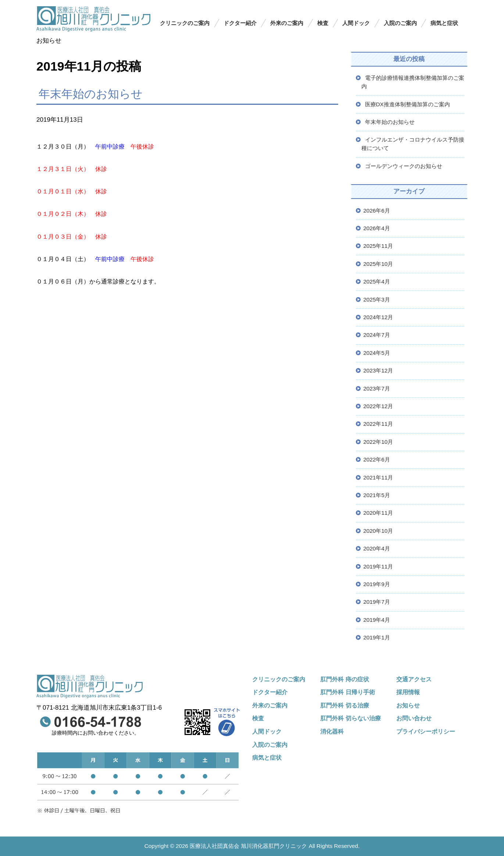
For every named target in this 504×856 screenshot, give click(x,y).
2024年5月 (377, 353)
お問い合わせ (414, 718)
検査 (323, 23)
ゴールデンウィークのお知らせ (404, 166)
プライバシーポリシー (426, 731)
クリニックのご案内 (185, 23)
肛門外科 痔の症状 (345, 679)
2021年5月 (377, 495)
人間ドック (356, 23)
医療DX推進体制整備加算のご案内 (408, 104)
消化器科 (332, 731)
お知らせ (408, 705)
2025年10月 (378, 264)
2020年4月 (377, 548)
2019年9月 (377, 584)
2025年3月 (377, 299)
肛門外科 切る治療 (345, 705)
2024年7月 (377, 335)
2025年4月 (377, 281)
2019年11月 (378, 566)
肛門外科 (351, 718)
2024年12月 (378, 317)
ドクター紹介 (240, 23)
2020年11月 (378, 513)
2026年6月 (377, 211)
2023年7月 (377, 388)
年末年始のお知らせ (91, 94)
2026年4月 (377, 228)
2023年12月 (378, 370)
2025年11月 (378, 246)
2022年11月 (378, 424)
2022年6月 (377, 459)
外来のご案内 (287, 23)
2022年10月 (378, 442)
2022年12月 (378, 406)
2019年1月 (377, 637)
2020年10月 (378, 531)
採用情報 (408, 692)
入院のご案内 (400, 23)
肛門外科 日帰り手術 (348, 692)
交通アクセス (414, 679)
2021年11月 (378, 477)
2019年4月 (377, 620)
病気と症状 (444, 23)
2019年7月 (377, 602)
